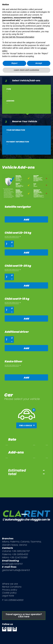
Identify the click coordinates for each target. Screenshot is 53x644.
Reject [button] (14, 632)
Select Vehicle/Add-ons (26, 80)
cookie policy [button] (43, 589)
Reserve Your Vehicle (25, 121)
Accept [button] (39, 632)
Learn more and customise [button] (26, 638)
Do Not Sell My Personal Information (18, 605)
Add (26, 219)
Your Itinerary (20, 39)
